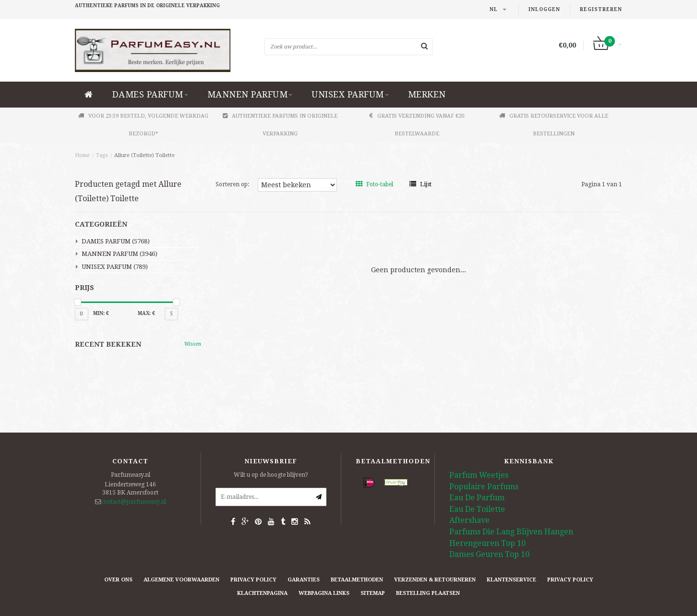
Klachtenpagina (262, 593)
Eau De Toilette (477, 509)
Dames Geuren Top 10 (489, 554)
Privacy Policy (253, 580)
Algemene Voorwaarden (181, 580)
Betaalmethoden (357, 580)
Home (82, 155)
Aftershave (469, 520)
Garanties (304, 580)
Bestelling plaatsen (428, 593)
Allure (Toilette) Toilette (144, 155)
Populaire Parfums (484, 487)
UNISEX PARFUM (350, 94)
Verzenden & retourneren (435, 580)
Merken (427, 94)
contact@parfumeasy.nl (133, 502)
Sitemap (373, 593)
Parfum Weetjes (479, 475)
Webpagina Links (324, 593)
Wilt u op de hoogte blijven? (271, 475)
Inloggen (544, 9)
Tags (102, 155)
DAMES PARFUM (150, 94)
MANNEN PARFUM (250, 94)
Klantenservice (511, 580)
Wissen (193, 344)
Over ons (118, 580)
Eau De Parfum (477, 498)
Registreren (601, 9)
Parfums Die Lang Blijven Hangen (511, 532)
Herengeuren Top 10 (487, 543)
